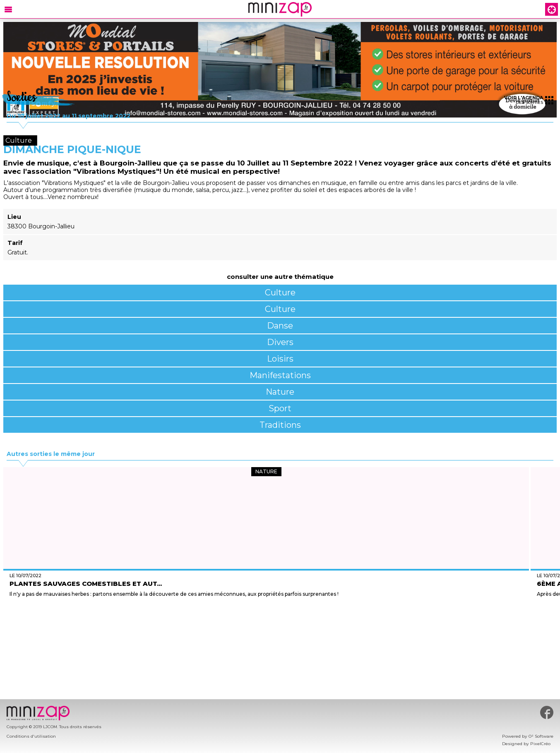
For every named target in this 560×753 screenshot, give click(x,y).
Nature (280, 392)
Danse (280, 326)
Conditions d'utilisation (31, 736)
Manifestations (280, 375)
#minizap (547, 712)
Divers (280, 342)
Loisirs (280, 359)
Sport (280, 408)
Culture (280, 293)
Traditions (280, 425)
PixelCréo (540, 744)
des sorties (529, 100)
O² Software (541, 736)
